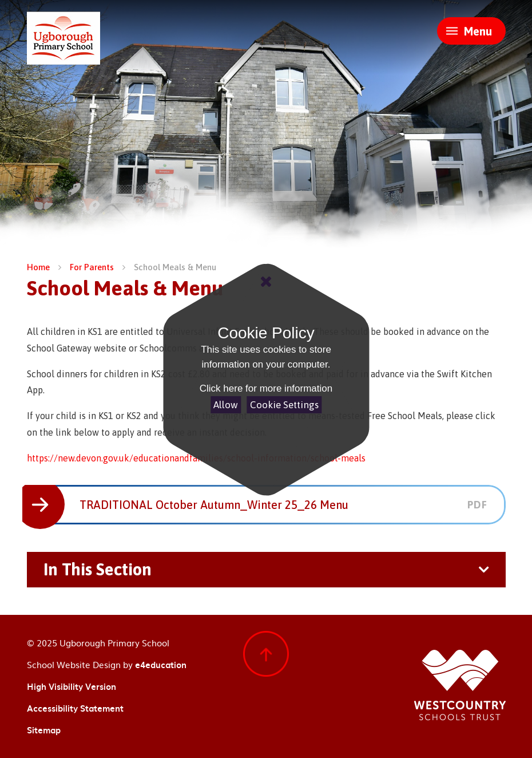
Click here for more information (266, 388)
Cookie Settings (284, 405)
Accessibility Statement (75, 708)
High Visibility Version (72, 686)
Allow (226, 405)
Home (38, 267)
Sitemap (44, 730)
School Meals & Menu (175, 267)
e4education (161, 665)
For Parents (92, 267)
